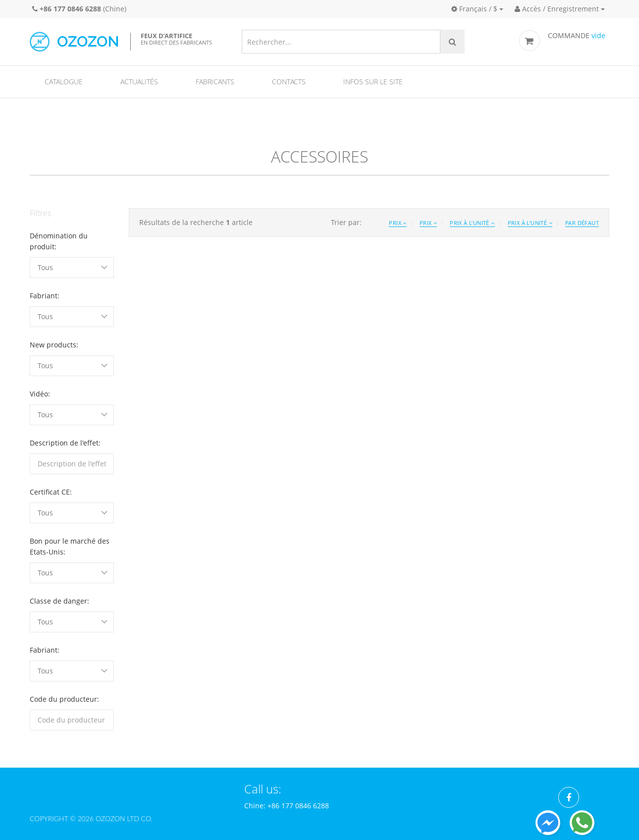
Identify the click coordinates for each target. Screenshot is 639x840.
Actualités (139, 82)
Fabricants (215, 82)
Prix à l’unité (472, 223)
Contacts (289, 82)
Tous (45, 267)
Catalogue (64, 82)
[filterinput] (72, 464)
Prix (398, 223)
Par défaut (582, 223)
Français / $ (474, 9)
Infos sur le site (373, 82)
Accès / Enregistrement (557, 9)
